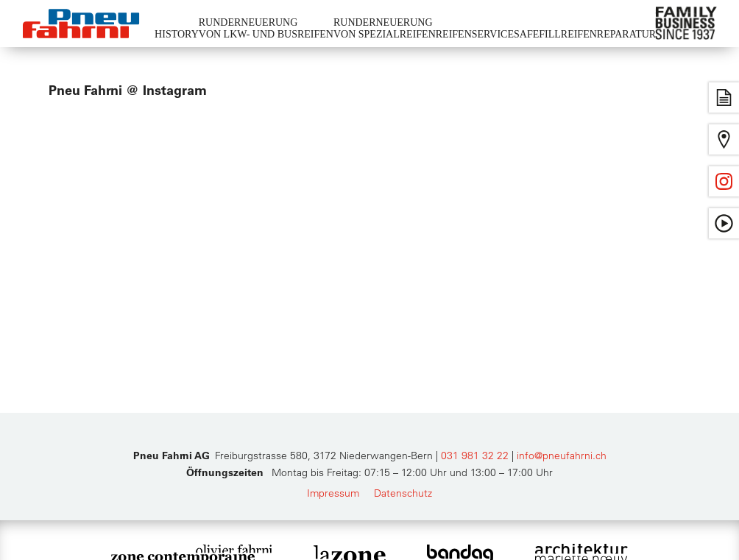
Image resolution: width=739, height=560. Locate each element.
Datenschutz (403, 493)
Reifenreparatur (608, 34)
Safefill (537, 34)
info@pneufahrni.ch (562, 456)
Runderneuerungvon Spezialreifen (385, 28)
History (177, 34)
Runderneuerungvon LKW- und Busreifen (266, 28)
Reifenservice (475, 34)
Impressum (333, 493)
